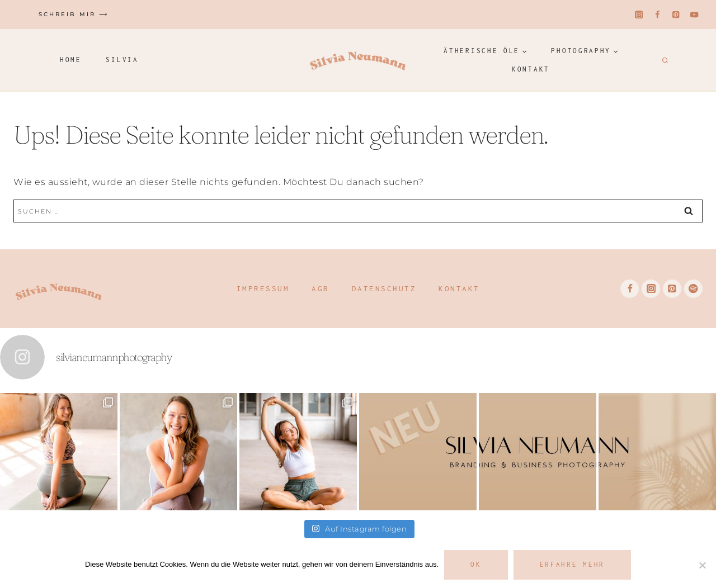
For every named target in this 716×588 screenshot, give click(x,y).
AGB (321, 288)
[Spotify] (693, 289)
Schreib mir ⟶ (74, 14)
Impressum (263, 288)
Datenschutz (384, 288)
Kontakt (531, 69)
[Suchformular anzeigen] (664, 60)
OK (476, 564)
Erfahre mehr (572, 564)
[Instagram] (639, 15)
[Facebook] (658, 15)
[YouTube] (694, 15)
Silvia (122, 60)
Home (71, 60)
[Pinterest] (676, 15)
